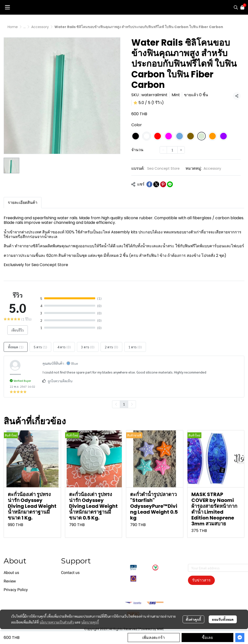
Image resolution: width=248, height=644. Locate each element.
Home (13, 27)
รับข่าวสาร (201, 580)
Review (10, 581)
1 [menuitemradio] (124, 404)
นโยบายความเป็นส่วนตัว (57, 622)
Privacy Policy (16, 590)
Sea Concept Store (163, 168)
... (25, 27)
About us (11, 573)
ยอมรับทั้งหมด (223, 619)
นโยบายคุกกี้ (90, 622)
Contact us (70, 573)
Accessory (40, 27)
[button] (236, 7)
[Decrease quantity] (163, 150)
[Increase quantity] (181, 150)
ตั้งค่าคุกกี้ (193, 619)
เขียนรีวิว (18, 330)
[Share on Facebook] (149, 184)
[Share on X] (156, 184)
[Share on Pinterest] (163, 184)
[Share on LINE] (170, 184)
